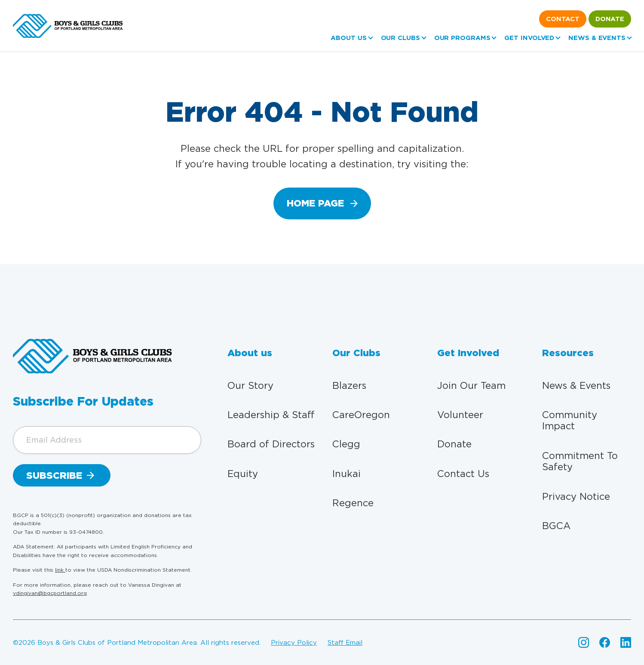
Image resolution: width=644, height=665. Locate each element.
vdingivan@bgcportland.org (50, 593)
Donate (610, 19)
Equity (243, 474)
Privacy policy (294, 643)
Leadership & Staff (271, 415)
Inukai (347, 474)
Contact (563, 19)
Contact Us (463, 474)
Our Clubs (400, 38)
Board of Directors (271, 444)
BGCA (556, 526)
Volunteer (460, 415)
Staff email (345, 643)
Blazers (349, 385)
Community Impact (570, 420)
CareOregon (361, 415)
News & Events (597, 38)
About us (348, 38)
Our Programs (462, 38)
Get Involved (529, 38)
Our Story (250, 385)
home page (315, 203)
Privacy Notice (576, 496)
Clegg (346, 444)
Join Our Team (471, 385)
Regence (353, 503)
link (60, 570)
